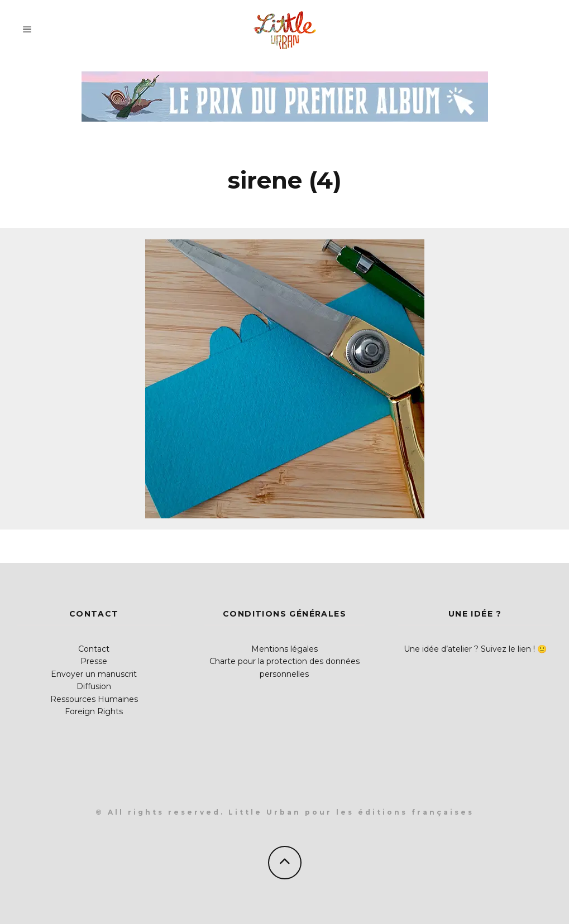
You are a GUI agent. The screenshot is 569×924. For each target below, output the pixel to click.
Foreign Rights (94, 711)
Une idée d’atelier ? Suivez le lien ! (469, 649)
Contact (94, 649)
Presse (94, 661)
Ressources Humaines (94, 699)
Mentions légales (284, 649)
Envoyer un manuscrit (94, 674)
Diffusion (94, 686)
